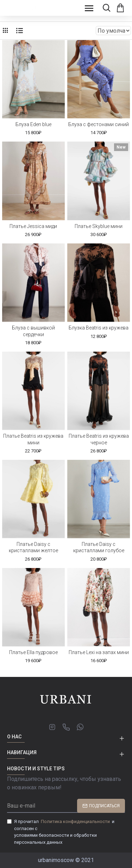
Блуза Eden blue (33, 124)
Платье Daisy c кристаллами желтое (33, 547)
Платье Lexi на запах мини (99, 652)
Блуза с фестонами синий (99, 124)
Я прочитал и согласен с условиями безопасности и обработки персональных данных (61, 831)
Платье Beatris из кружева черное (99, 439)
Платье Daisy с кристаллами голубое (99, 547)
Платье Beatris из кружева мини (33, 439)
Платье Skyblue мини (99, 226)
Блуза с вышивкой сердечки (33, 331)
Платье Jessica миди (33, 226)
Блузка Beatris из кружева (99, 328)
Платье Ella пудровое (33, 652)
